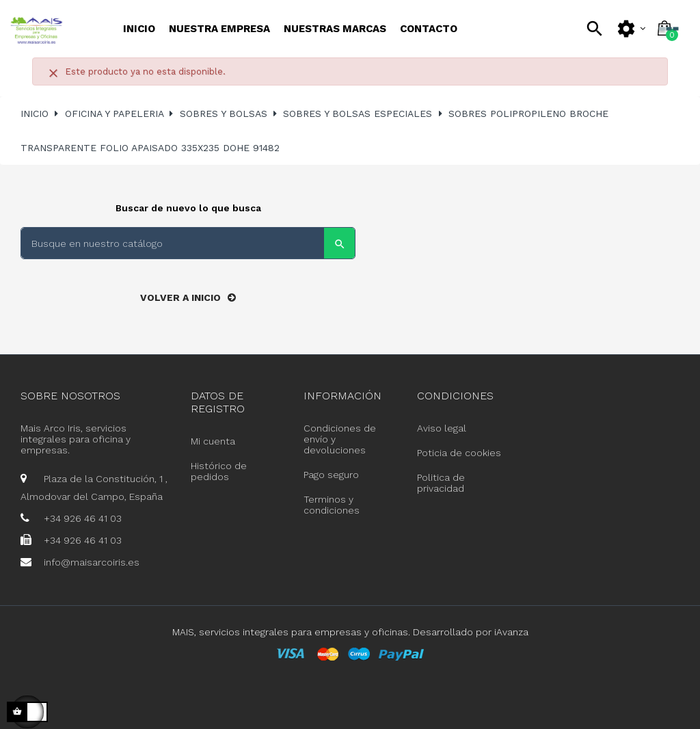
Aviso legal (442, 428)
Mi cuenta (213, 441)
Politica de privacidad (441, 483)
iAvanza (511, 632)
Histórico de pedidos (219, 471)
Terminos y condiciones (332, 505)
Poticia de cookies (459, 453)
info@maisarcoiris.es (92, 562)
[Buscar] (188, 243)
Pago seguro (331, 475)
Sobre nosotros (70, 396)
